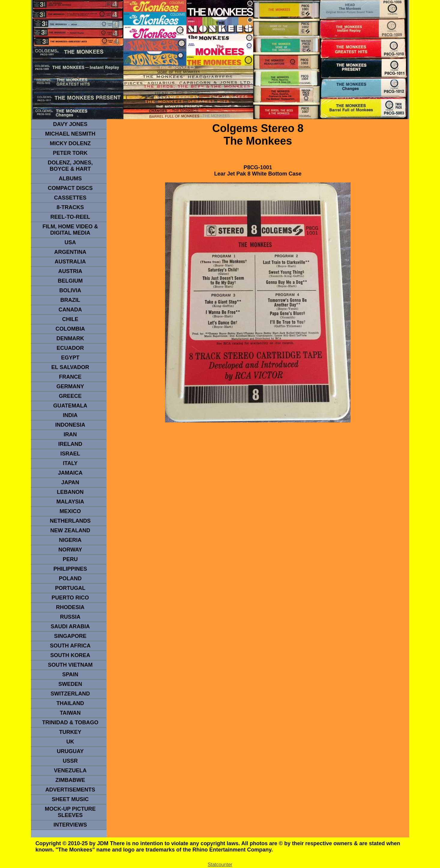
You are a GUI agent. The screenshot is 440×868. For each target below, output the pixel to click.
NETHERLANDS (70, 521)
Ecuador (70, 348)
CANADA (70, 310)
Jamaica (70, 473)
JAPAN (70, 482)
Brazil (70, 300)
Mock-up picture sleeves (70, 812)
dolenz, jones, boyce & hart (70, 166)
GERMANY (70, 386)
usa (70, 242)
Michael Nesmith (70, 134)
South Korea (70, 655)
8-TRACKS (70, 207)
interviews (70, 825)
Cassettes (70, 198)
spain (70, 674)
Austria (70, 271)
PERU (70, 559)
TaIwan (70, 713)
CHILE (70, 319)
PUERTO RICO (70, 598)
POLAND (70, 578)
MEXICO (70, 511)
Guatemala (70, 406)
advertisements (70, 790)
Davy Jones (70, 124)
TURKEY (70, 732)
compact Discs (70, 188)
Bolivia (70, 290)
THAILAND (70, 703)
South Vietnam (70, 665)
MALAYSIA (70, 502)
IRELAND (70, 444)
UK (70, 742)
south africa (70, 646)
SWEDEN (70, 684)
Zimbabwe (70, 780)
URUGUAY (70, 751)
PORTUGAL (70, 588)
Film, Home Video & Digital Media (70, 230)
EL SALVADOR (70, 367)
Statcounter (220, 865)
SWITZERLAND (70, 694)
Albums (70, 179)
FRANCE (70, 377)
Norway (70, 550)
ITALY (70, 463)
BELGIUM (70, 281)
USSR (70, 761)
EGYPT (70, 358)
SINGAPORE (70, 636)
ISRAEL (70, 454)
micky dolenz (70, 143)
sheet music (70, 799)
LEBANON (70, 492)
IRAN (70, 434)
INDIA (70, 415)
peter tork (70, 153)
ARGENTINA (70, 252)
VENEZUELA (70, 770)
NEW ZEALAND (70, 530)
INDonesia (70, 425)
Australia (70, 262)
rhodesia (70, 607)
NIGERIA (70, 540)
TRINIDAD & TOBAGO (70, 722)
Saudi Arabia (70, 626)
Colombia (70, 329)
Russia (70, 617)
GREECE (70, 396)
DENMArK (70, 338)
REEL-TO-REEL (70, 217)
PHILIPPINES (70, 569)
